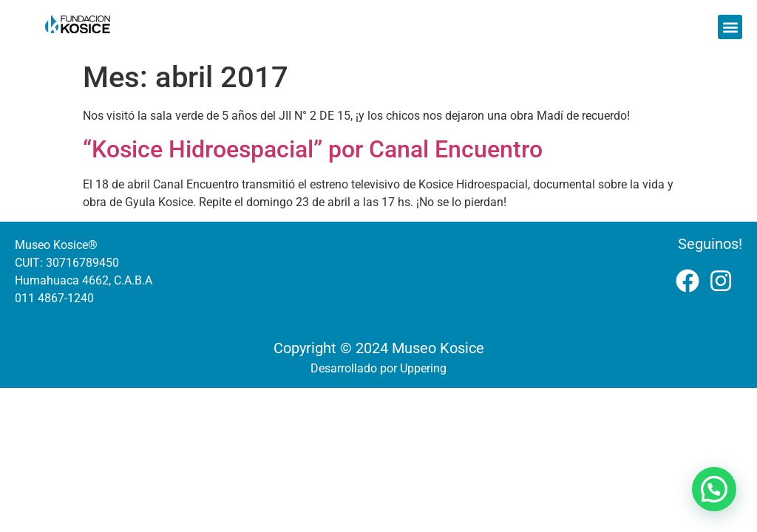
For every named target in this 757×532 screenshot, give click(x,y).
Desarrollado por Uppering (378, 368)
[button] (730, 27)
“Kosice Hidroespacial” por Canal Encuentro (313, 149)
